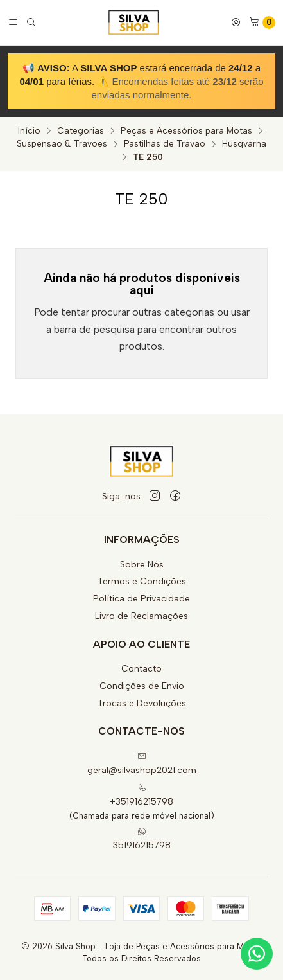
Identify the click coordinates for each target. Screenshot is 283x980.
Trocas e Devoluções (142, 703)
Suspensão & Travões (62, 144)
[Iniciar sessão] (236, 22)
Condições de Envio (142, 686)
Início (29, 131)
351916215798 (142, 839)
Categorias (81, 131)
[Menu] (13, 22)
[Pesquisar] (31, 22)
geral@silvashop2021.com (142, 764)
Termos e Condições (142, 581)
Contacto (141, 669)
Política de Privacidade (141, 599)
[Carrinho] (262, 22)
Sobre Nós (142, 565)
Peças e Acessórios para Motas (186, 131)
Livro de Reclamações (141, 616)
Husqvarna (244, 144)
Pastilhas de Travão (165, 144)
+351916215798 (141, 795)
